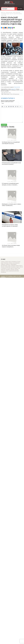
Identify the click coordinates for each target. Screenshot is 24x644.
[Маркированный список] (16, 107)
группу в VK (13, 89)
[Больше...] (20, 107)
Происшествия (9, 12)
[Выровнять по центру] (11, 107)
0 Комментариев (6, 94)
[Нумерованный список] (18, 107)
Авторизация (5, 6)
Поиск (20, 9)
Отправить (4, 125)
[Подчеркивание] (6, 107)
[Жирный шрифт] (2, 107)
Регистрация (12, 6)
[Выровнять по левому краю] (9, 107)
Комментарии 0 (8, 98)
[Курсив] (4, 107)
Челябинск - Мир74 (12, 276)
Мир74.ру (3, 12)
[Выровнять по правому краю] (13, 107)
